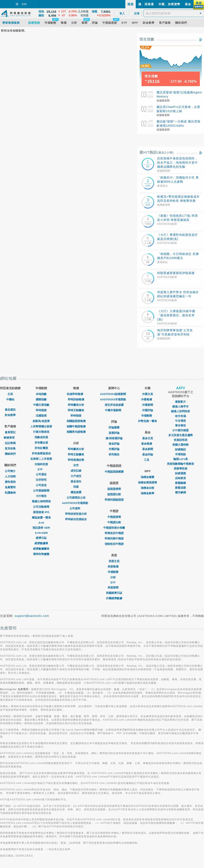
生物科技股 (41, 464)
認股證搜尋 (114, 489)
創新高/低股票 (41, 421)
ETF (41, 469)
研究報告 (114, 454)
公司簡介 (10, 471)
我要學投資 (181, 469)
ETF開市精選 (181, 430)
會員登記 (10, 432)
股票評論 (114, 433)
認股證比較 (114, 494)
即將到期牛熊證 (114, 539)
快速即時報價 (76, 394)
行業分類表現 (41, 432)
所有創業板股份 (41, 453)
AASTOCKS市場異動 (76, 503)
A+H (41, 523)
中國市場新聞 (114, 410)
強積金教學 (147, 493)
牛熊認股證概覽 (114, 472)
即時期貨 (41, 410)
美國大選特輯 (180, 445)
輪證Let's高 (181, 459)
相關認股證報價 (76, 421)
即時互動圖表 (76, 410)
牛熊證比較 (114, 522)
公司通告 (41, 474)
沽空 (76, 465)
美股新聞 (114, 587)
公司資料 (76, 508)
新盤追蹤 (180, 488)
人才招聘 (10, 476)
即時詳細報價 (76, 399)
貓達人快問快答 (181, 411)
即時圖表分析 (76, 405)
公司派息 (41, 485)
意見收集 (10, 448)
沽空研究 (41, 480)
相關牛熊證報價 (76, 426)
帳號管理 (10, 438)
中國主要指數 (41, 405)
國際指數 (41, 399)
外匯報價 (148, 399)
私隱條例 (10, 493)
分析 (114, 577)
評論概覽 (114, 427)
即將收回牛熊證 (114, 533)
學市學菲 (180, 426)
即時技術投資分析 (76, 514)
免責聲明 (10, 487)
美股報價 (114, 567)
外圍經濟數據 (114, 598)
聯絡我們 (10, 454)
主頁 (10, 394)
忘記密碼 (10, 443)
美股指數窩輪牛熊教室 (180, 464)
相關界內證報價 (76, 432)
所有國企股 (41, 443)
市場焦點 (180, 454)
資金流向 (76, 481)
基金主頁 (148, 438)
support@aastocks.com (32, 616)
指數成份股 (41, 437)
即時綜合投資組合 (76, 519)
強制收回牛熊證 (114, 544)
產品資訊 (10, 410)
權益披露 (76, 492)
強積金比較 (147, 488)
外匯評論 (114, 449)
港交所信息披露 (114, 405)
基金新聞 (148, 449)
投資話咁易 (181, 440)
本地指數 (41, 394)
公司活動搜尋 (41, 507)
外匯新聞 (148, 405)
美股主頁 (114, 561)
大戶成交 (76, 476)
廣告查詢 (10, 482)
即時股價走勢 (76, 460)
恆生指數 (147, 39)
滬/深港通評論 (114, 438)
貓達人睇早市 (180, 406)
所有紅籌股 (41, 448)
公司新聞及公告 (76, 498)
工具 (148, 460)
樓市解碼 (180, 492)
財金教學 (10, 415)
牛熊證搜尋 (114, 517)
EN (24, 4)
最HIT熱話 (157, 152)
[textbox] (174, 13)
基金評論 (114, 444)
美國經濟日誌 (114, 593)
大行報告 (41, 496)
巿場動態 (148, 416)
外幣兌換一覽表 (147, 421)
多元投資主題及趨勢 (181, 435)
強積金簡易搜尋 (147, 482)
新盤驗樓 (180, 483)
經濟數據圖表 (41, 549)
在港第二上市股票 (41, 459)
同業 (76, 487)
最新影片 (180, 402)
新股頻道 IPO (41, 512)
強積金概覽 (147, 477)
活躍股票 (41, 416)
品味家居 (180, 478)
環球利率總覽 (41, 554)
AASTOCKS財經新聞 (114, 394)
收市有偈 (180, 416)
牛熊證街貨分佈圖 (114, 528)
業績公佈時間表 (41, 501)
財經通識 (180, 473)
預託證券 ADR (41, 528)
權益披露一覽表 (41, 518)
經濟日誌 (41, 538)
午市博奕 (180, 421)
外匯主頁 (148, 394)
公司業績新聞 (41, 491)
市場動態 (114, 572)
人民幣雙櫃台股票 (41, 426)
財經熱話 (180, 449)
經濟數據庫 (41, 543)
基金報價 (148, 444)
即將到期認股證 (114, 500)
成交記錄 (76, 471)
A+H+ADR (41, 533)
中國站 (10, 399)
